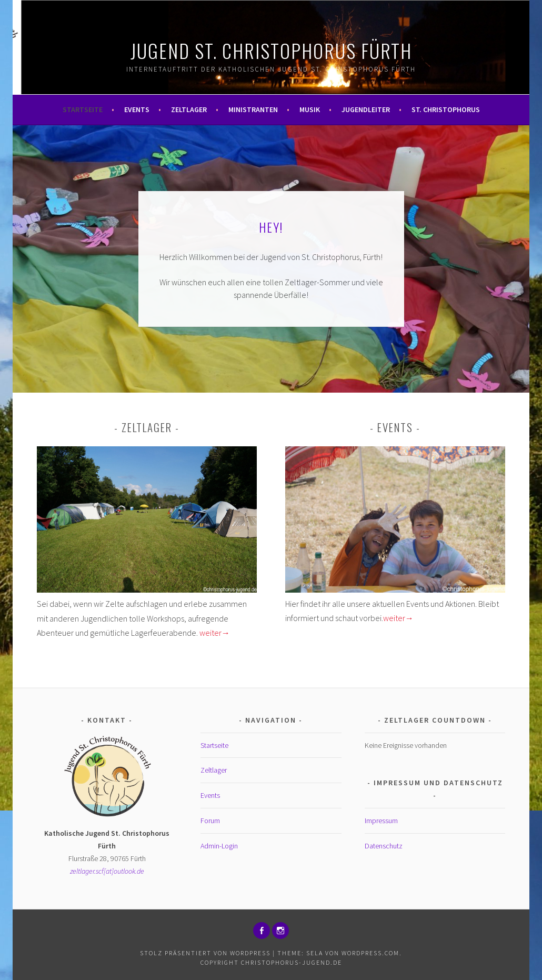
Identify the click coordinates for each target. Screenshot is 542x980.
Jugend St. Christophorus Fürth (271, 50)
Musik (310, 109)
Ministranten (253, 109)
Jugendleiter (366, 109)
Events (137, 109)
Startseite (83, 109)
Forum (210, 821)
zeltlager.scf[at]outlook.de (107, 871)
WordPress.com (370, 953)
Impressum (381, 821)
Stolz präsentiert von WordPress (205, 953)
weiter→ (215, 633)
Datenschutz (384, 846)
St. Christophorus (446, 109)
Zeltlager (189, 109)
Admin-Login (219, 846)
